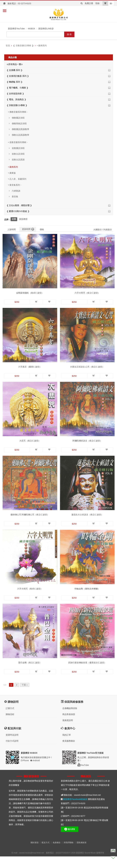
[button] (36, 302)
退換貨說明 (68, 732)
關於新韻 (35, 854)
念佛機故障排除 (70, 720)
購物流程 (10, 726)
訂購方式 (10, 720)
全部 (14, 219)
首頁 (8, 46)
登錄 (97, 3)
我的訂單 (67, 746)
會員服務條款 (69, 752)
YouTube (83, 777)
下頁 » (25, 696)
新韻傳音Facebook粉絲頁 (75, 811)
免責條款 (57, 854)
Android (35, 772)
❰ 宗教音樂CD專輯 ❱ (23, 46)
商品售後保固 (69, 726)
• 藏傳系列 (42, 46)
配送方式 (46, 854)
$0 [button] (107, 3)
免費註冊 (89, 3)
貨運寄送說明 (12, 746)
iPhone (25, 772)
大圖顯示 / (98, 230)
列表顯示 (108, 230)
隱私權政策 (82, 854)
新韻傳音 (23, 219)
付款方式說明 (12, 752)
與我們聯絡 (69, 854)
